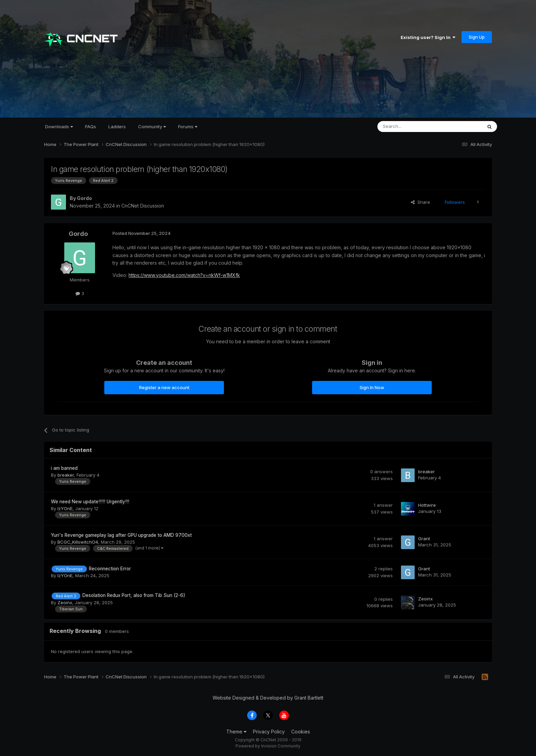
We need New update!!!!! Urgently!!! (90, 502)
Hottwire (427, 505)
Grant (424, 539)
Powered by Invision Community (268, 746)
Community (152, 127)
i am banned (64, 468)
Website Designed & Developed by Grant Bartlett (268, 698)
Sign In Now (372, 387)
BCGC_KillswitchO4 (78, 542)
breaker (66, 475)
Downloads (59, 127)
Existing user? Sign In (428, 37)
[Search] (412, 127)
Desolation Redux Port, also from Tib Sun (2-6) (134, 595)
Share (420, 202)
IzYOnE (65, 508)
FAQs (91, 127)
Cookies (301, 732)
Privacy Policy (269, 732)
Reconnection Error (110, 569)
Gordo (84, 198)
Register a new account (164, 387)
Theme (236, 732)
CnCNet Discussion (143, 206)
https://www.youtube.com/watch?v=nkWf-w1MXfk (184, 275)
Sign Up (477, 37)
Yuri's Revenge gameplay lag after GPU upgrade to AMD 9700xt (121, 535)
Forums (188, 127)
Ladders (117, 127)
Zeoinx (65, 602)
